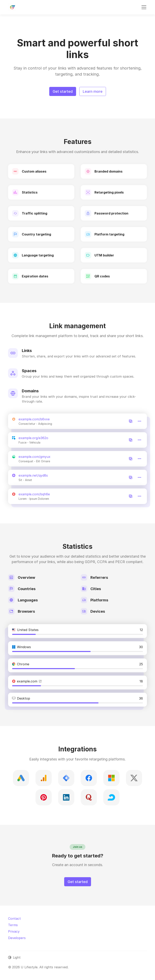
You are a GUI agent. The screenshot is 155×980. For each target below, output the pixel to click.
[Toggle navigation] (144, 7)
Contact (14, 919)
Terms (13, 925)
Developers (17, 938)
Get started (63, 91)
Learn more (93, 91)
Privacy (14, 931)
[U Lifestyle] (12, 7)
